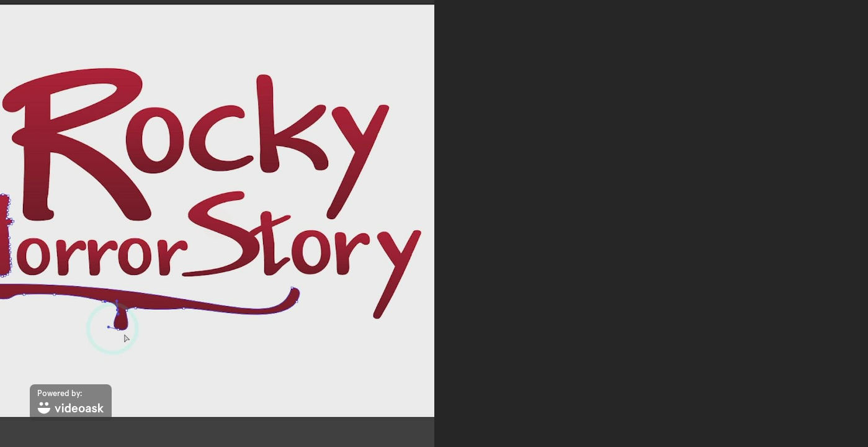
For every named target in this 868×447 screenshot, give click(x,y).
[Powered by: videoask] (71, 403)
